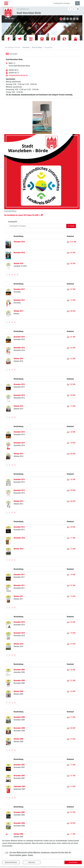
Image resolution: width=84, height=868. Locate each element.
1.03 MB (71, 479)
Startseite (26, 47)
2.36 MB (71, 670)
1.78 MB (71, 575)
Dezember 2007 (19, 765)
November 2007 (19, 776)
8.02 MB (71, 253)
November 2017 (19, 300)
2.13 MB (71, 786)
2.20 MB (71, 432)
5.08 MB (71, 823)
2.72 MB (71, 549)
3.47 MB (71, 289)
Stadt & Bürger (37, 47)
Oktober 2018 (18, 263)
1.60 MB (71, 348)
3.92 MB (71, 622)
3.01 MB (71, 337)
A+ (74, 9)
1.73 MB (71, 300)
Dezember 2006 (19, 812)
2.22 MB (71, 680)
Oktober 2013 (18, 501)
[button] (8, 28)
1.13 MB (71, 765)
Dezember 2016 (19, 337)
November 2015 (19, 395)
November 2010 (19, 633)
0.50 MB (71, 490)
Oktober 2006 (18, 834)
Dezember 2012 (19, 527)
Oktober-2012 (19, 549)
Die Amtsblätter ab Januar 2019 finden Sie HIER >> (22, 215)
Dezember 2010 (19, 622)
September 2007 (20, 786)
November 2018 (19, 253)
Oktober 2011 (18, 596)
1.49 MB (71, 443)
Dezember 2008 (19, 717)
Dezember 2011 (19, 575)
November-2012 (19, 538)
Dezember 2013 (19, 479)
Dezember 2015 (19, 384)
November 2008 (19, 728)
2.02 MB (71, 384)
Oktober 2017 (18, 311)
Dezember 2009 (19, 670)
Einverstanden (73, 862)
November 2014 (19, 443)
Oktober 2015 (18, 406)
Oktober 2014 (18, 454)
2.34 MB (71, 691)
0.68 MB (71, 728)
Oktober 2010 (18, 644)
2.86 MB (71, 263)
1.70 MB (71, 633)
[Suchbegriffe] (64, 3)
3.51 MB (71, 776)
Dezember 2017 (19, 289)
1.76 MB (71, 596)
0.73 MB (71, 717)
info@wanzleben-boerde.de (18, 75)
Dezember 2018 (19, 242)
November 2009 (19, 680)
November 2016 (19, 348)
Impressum (32, 862)
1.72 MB (71, 406)
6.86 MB (71, 501)
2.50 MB (71, 527)
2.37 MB (71, 644)
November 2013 (19, 490)
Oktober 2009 (18, 691)
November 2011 (19, 585)
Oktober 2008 (18, 739)
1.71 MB (71, 538)
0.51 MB (71, 585)
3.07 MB (71, 812)
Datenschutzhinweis (11, 862)
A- (70, 9)
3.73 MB (71, 739)
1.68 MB (71, 395)
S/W (78, 9)
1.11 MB (71, 834)
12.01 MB (71, 242)
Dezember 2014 (19, 432)
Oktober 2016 (18, 359)
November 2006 (19, 823)
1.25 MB (71, 359)
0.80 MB (71, 311)
